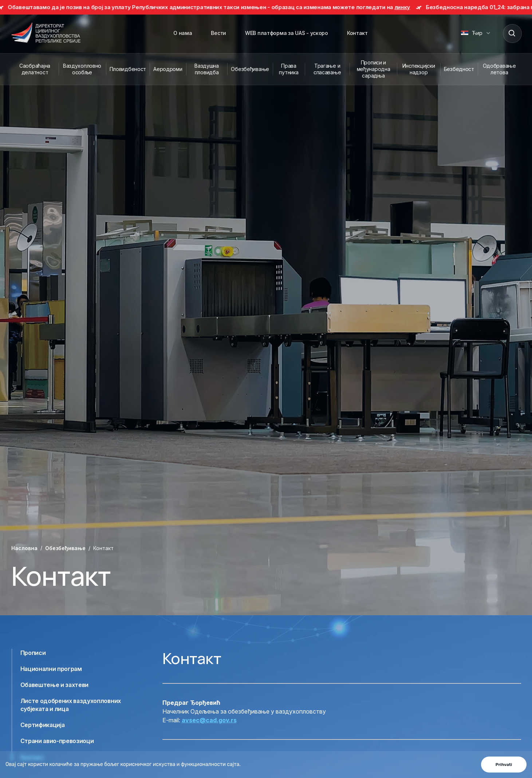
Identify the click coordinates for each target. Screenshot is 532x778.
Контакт (357, 33)
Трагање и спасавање (327, 69)
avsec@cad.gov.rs (209, 720)
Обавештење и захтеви (55, 685)
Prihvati (504, 765)
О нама (183, 33)
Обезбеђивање (250, 69)
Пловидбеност (128, 69)
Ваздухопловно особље (82, 69)
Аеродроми (168, 69)
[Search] (512, 33)
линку (406, 7)
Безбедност (459, 69)
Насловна (24, 548)
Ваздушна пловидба (207, 69)
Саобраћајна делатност (35, 69)
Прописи (33, 653)
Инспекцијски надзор (419, 69)
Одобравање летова (499, 69)
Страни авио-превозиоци (57, 741)
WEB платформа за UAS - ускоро (287, 33)
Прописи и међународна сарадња (374, 69)
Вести (218, 33)
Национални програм (51, 669)
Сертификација (43, 725)
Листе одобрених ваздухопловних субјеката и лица (71, 705)
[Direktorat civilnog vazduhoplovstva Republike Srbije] (46, 33)
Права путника (289, 69)
